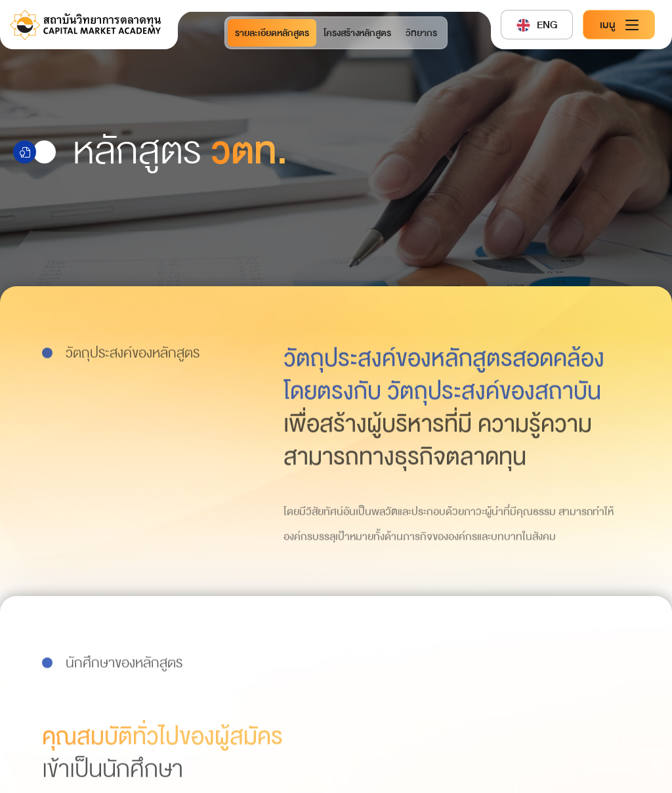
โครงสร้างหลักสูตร (357, 33)
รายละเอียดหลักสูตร (272, 33)
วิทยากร (421, 33)
